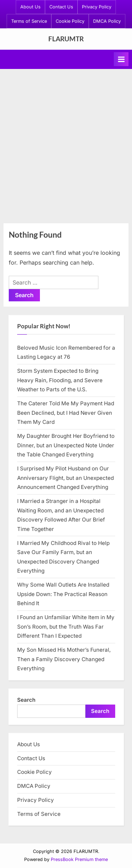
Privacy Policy (97, 7)
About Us (30, 7)
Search (26, 700)
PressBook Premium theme (79, 859)
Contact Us (61, 7)
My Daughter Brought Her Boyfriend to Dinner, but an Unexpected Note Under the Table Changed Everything (66, 445)
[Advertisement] (66, 145)
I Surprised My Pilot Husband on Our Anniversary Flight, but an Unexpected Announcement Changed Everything (65, 478)
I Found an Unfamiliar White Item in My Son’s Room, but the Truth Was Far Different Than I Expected (66, 626)
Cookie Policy (70, 21)
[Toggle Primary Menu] (121, 59)
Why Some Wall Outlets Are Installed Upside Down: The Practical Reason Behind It (63, 594)
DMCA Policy (107, 21)
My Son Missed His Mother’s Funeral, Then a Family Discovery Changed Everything (64, 659)
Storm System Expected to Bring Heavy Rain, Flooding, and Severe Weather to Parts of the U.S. (60, 380)
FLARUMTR (66, 39)
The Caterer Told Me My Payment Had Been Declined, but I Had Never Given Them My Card (66, 413)
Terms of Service (29, 21)
